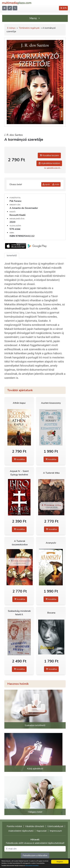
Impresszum (56, 831)
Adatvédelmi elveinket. (32, 866)
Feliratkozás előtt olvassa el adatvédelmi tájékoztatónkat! (35, 843)
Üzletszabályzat (55, 826)
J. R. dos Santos (14, 135)
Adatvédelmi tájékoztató (21, 831)
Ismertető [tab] (12, 256)
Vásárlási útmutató (35, 826)
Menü (35, 18)
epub (46, 184)
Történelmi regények (29, 28)
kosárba (19, 459)
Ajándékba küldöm (49, 163)
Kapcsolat (42, 831)
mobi (56, 184)
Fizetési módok (14, 826)
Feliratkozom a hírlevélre (35, 855)
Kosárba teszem (49, 155)
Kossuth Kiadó (18, 215)
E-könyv (11, 28)
